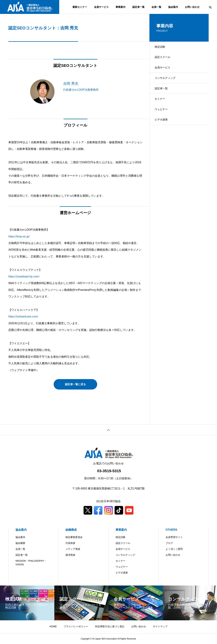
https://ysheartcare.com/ (23, 317)
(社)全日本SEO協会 (108, 501)
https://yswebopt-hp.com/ (24, 276)
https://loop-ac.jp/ (19, 236)
